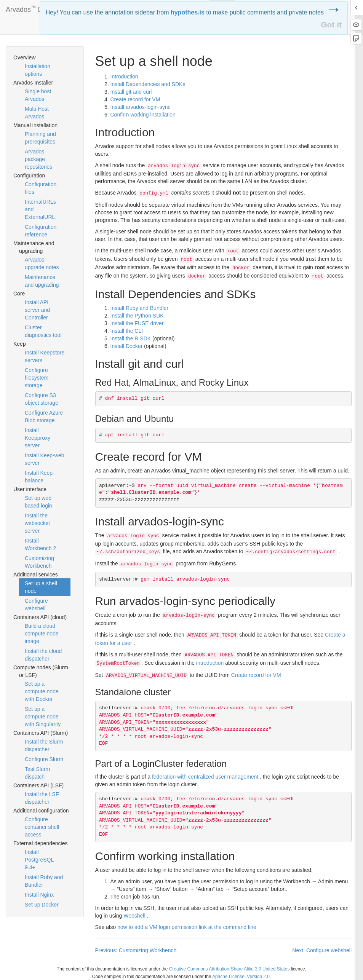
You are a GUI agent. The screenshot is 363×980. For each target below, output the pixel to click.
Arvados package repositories (38, 159)
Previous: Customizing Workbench (136, 950)
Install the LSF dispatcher (42, 798)
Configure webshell (36, 605)
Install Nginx (39, 895)
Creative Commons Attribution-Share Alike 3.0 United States (229, 969)
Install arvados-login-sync (141, 107)
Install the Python (137, 316)
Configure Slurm (44, 759)
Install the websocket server (37, 523)
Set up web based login (38, 502)
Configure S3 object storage (42, 399)
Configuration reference (41, 231)
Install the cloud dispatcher (43, 655)
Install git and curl (131, 92)
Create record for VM (135, 99)
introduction (210, 663)
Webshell (134, 916)
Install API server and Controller (37, 310)
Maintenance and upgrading (42, 281)
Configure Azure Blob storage (44, 417)
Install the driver (137, 323)
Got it (331, 25)
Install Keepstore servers (45, 356)
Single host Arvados (38, 95)
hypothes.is (188, 12)
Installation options (38, 70)
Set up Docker (42, 905)
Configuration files (41, 188)
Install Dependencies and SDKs (148, 84)
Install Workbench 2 (40, 544)
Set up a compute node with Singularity (43, 717)
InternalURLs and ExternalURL (40, 209)
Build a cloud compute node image (42, 634)
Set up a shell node (41, 587)
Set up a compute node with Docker (42, 691)
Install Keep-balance (40, 477)
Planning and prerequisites (40, 138)
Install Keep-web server (45, 459)
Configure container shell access (42, 827)
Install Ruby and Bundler (44, 881)
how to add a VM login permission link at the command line (187, 927)
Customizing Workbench (39, 562)
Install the (127, 331)
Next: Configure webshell (322, 950)
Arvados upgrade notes (42, 263)
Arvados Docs (30, 8)
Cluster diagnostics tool (43, 331)
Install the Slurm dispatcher (44, 745)
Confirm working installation (143, 115)
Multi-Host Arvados (37, 113)
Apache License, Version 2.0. (241, 977)
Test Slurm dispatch (37, 773)
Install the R (131, 338)
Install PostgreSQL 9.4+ (39, 860)
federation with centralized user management (205, 777)
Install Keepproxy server (38, 438)
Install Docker (127, 346)
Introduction (124, 77)
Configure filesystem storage (37, 378)
